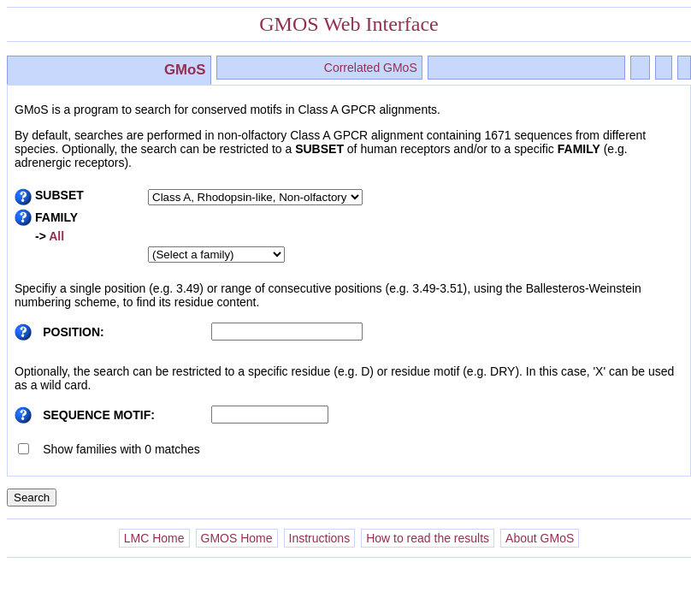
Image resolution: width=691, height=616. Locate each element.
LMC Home (154, 538)
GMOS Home (237, 538)
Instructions (320, 538)
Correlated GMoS (371, 68)
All (55, 236)
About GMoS (540, 538)
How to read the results (428, 538)
